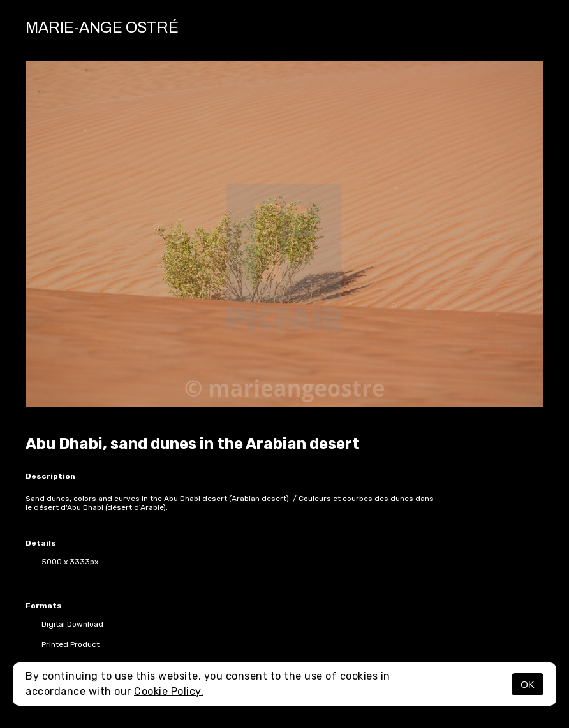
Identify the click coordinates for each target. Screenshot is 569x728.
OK (528, 684)
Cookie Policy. (169, 691)
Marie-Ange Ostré (102, 27)
